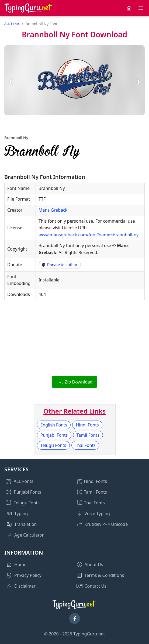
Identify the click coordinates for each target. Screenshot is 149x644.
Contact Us (96, 586)
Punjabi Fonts (54, 435)
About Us (94, 565)
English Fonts (54, 425)
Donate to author (60, 265)
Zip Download (79, 382)
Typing (21, 513)
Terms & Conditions (104, 575)
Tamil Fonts (88, 435)
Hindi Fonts (87, 425)
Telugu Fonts (53, 445)
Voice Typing (97, 513)
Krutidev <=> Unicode (106, 524)
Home (20, 565)
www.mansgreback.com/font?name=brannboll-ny (89, 235)
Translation (26, 524)
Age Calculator (29, 535)
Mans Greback (53, 210)
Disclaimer (25, 586)
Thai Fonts (85, 445)
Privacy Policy (28, 575)
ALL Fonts (12, 24)
